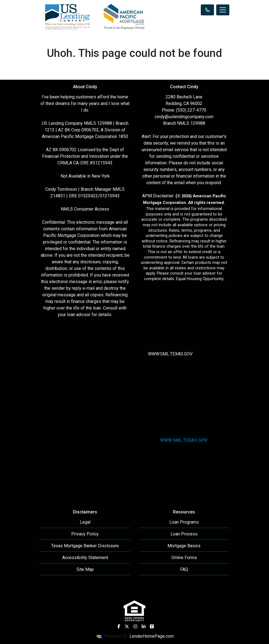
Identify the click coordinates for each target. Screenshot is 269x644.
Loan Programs (184, 522)
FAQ (184, 569)
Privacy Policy (85, 534)
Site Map (85, 569)
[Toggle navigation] (223, 10)
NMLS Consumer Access (85, 209)
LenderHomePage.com (152, 636)
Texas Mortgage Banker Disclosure (85, 546)
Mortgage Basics (184, 546)
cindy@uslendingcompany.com (184, 117)
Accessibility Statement (85, 558)
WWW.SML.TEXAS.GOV (170, 354)
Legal (85, 522)
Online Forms (184, 558)
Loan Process (184, 534)
